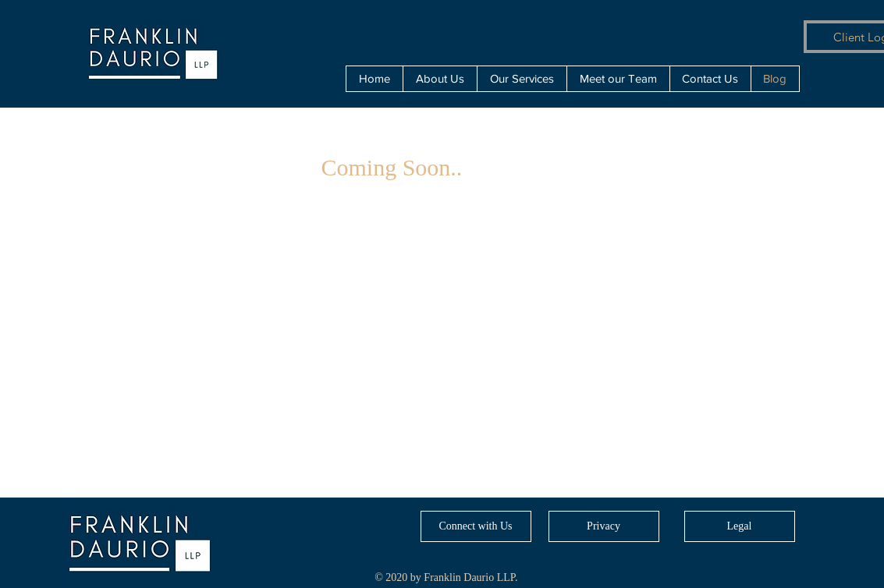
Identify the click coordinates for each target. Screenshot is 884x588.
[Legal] (740, 526)
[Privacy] (604, 526)
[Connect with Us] (476, 526)
